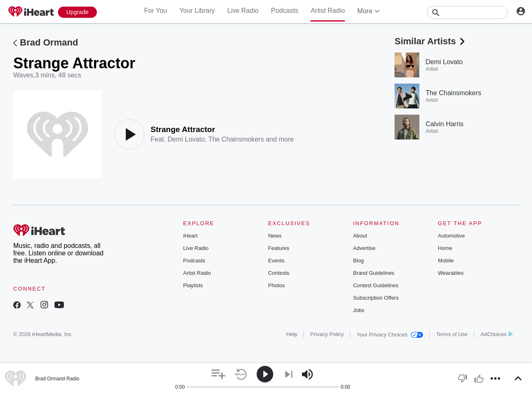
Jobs (359, 310)
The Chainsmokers (236, 139)
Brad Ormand (49, 42)
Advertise (364, 248)
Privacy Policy (327, 334)
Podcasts (285, 11)
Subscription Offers (376, 298)
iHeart (190, 236)
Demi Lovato (186, 139)
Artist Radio (328, 11)
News (275, 236)
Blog (359, 261)
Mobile (446, 261)
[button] (218, 374)
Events (276, 261)
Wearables (451, 273)
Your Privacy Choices (390, 335)
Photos (276, 285)
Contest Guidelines (376, 285)
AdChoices (497, 334)
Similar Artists (431, 41)
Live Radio (243, 11)
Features (278, 248)
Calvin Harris (445, 124)
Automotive (451, 236)
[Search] (467, 12)
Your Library (197, 11)
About (360, 236)
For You (155, 11)
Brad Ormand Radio (57, 379)
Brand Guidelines (374, 273)
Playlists (193, 285)
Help (292, 334)
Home (445, 248)
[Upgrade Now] (77, 12)
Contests (278, 273)
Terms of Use (452, 334)
